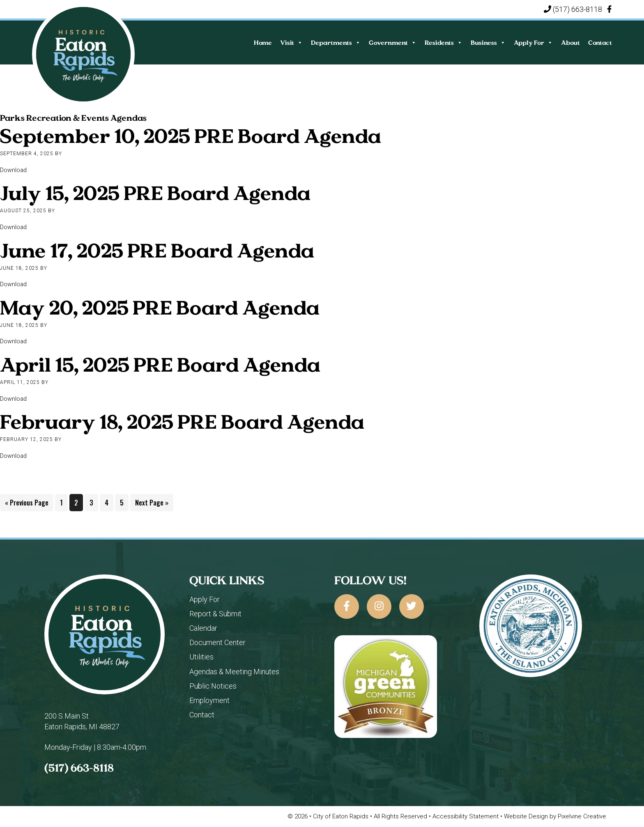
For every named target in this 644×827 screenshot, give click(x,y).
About (570, 42)
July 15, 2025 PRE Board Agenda (155, 193)
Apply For (533, 42)
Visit (291, 42)
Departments (336, 42)
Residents (444, 42)
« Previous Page (27, 504)
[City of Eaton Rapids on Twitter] (412, 606)
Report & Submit (215, 614)
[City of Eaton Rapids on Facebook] (347, 606)
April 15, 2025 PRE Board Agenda (160, 364)
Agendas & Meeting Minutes (234, 672)
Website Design (527, 816)
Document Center (217, 642)
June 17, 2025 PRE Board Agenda (157, 250)
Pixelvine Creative (582, 816)
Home (263, 42)
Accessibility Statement (466, 816)
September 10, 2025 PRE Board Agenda (191, 136)
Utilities (201, 657)
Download (13, 170)
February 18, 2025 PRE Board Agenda (182, 422)
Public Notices (213, 686)
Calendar (203, 628)
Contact (600, 42)
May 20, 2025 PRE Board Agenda (160, 307)
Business (488, 42)
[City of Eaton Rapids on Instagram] (379, 606)
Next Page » (152, 504)
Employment (209, 700)
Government (393, 42)
